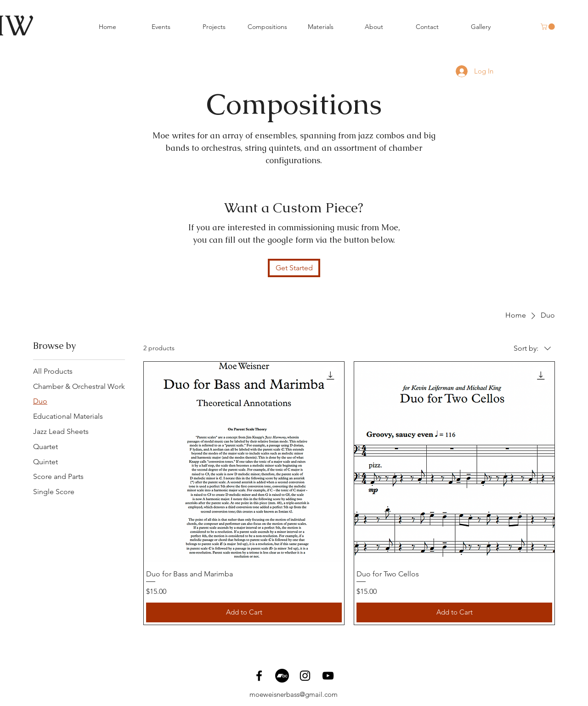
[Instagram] (305, 676)
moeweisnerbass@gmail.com (294, 694)
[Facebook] (259, 676)
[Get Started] (294, 268)
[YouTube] (328, 676)
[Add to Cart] (244, 612)
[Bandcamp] (282, 676)
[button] (548, 27)
